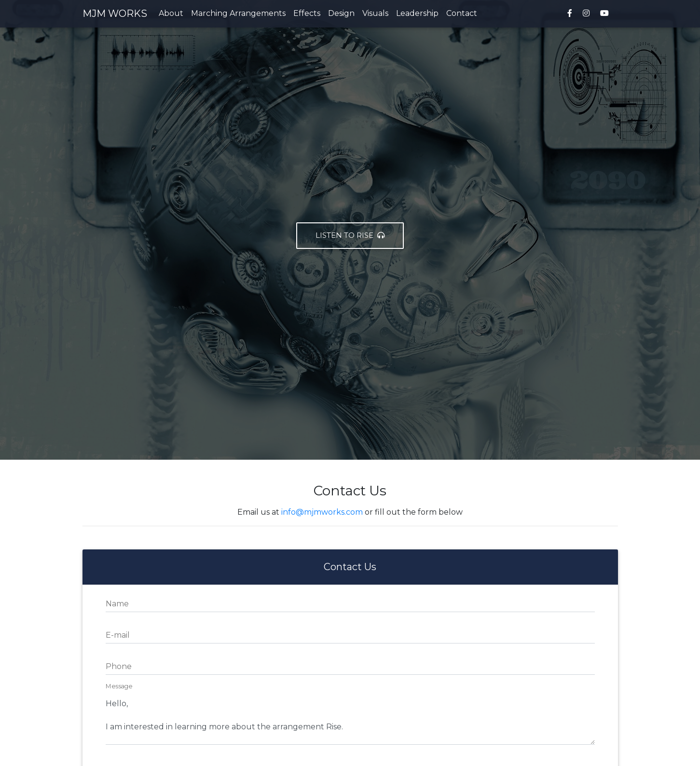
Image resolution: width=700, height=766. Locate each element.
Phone (119, 666)
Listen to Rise (350, 235)
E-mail (118, 635)
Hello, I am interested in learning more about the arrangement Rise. (350, 716)
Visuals (375, 15)
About (171, 15)
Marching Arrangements (238, 15)
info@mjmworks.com (322, 512)
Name (117, 604)
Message (119, 687)
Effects (307, 15)
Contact (462, 15)
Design (341, 15)
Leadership (417, 15)
